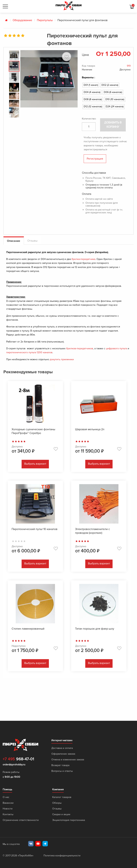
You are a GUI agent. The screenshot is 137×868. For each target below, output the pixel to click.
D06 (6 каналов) (113, 92)
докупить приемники (62, 359)
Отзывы (57, 809)
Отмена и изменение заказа (68, 760)
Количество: (89, 119)
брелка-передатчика (83, 259)
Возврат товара (60, 765)
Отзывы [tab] (32, 241)
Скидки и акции (61, 814)
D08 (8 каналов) (93, 99)
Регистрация (95, 159)
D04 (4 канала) (92, 92)
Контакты (8, 814)
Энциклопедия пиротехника (69, 820)
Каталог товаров (62, 797)
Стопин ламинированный (28, 629)
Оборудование (22, 20)
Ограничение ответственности (21, 820)
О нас (6, 797)
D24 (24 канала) (115, 106)
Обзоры (57, 803)
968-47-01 (18, 759)
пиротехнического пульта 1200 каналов (29, 352)
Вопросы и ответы (62, 771)
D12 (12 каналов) (93, 106)
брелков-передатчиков (80, 348)
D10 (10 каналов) (115, 99)
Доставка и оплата (62, 748)
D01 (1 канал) (91, 85)
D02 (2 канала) (110, 85)
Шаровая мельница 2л (90, 429)
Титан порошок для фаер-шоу (95, 629)
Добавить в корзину (113, 125)
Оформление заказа (63, 754)
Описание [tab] (14, 241)
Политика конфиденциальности (62, 856)
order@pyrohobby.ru (14, 765)
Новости (8, 809)
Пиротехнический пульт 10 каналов (35, 529)
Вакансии (8, 803)
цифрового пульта (116, 348)
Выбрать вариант (35, 464)
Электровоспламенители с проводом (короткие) (92, 531)
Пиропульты (45, 20)
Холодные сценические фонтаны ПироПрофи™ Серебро (33, 431)
